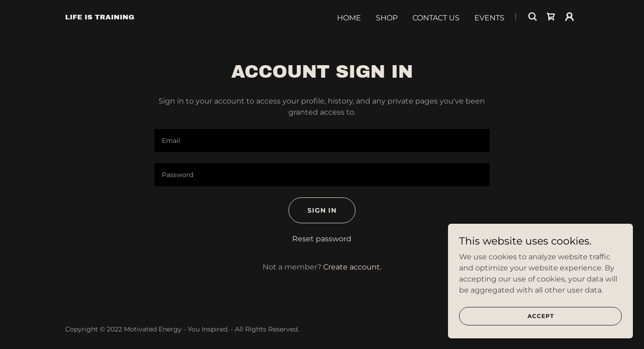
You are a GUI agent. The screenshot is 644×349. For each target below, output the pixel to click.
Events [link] (489, 18)
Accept (541, 328)
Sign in (322, 210)
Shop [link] (387, 18)
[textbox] (322, 141)
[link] (100, 17)
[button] (570, 17)
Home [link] (349, 18)
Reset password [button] (322, 239)
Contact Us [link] (436, 18)
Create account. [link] (352, 267)
